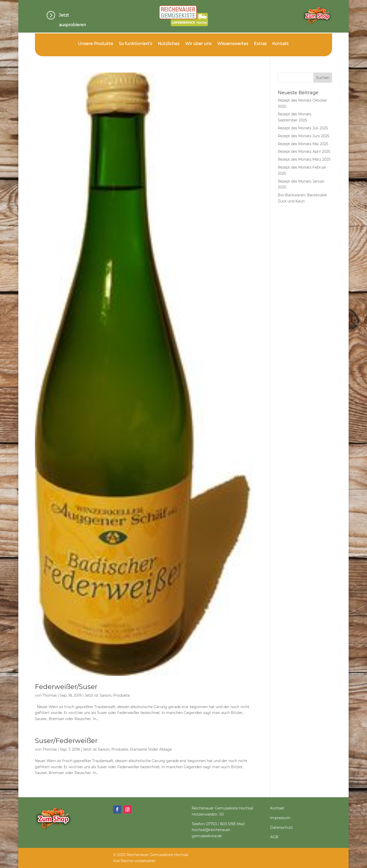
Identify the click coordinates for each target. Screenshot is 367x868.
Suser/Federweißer (66, 741)
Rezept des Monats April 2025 (304, 151)
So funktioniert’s (135, 44)
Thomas (50, 695)
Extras (260, 44)
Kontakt (280, 44)
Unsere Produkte (96, 44)
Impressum (280, 818)
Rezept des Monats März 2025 (304, 159)
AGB (274, 837)
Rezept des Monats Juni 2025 (304, 136)
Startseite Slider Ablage (151, 749)
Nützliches (169, 44)
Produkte (121, 695)
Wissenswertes (233, 44)
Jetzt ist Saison (98, 695)
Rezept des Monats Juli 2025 (303, 128)
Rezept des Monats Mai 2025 (303, 144)
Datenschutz (281, 828)
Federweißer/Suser (66, 687)
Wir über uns (198, 44)
